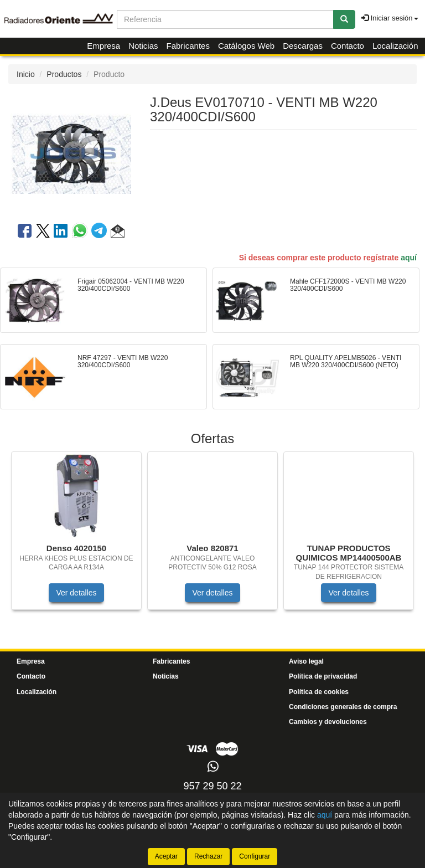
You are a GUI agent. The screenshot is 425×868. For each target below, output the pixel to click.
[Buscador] (225, 19)
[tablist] (212, 536)
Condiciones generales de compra (343, 707)
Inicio (26, 74)
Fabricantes (188, 46)
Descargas (303, 46)
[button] (118, 233)
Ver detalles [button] (76, 593)
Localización (395, 46)
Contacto (348, 46)
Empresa (103, 46)
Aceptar (166, 856)
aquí (409, 258)
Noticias (143, 46)
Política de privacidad (323, 676)
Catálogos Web (246, 46)
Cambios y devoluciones (328, 722)
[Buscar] (344, 19)
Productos (64, 74)
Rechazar (208, 856)
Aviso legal (306, 661)
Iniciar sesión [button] (390, 18)
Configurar (255, 856)
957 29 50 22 (212, 786)
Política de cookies (319, 692)
